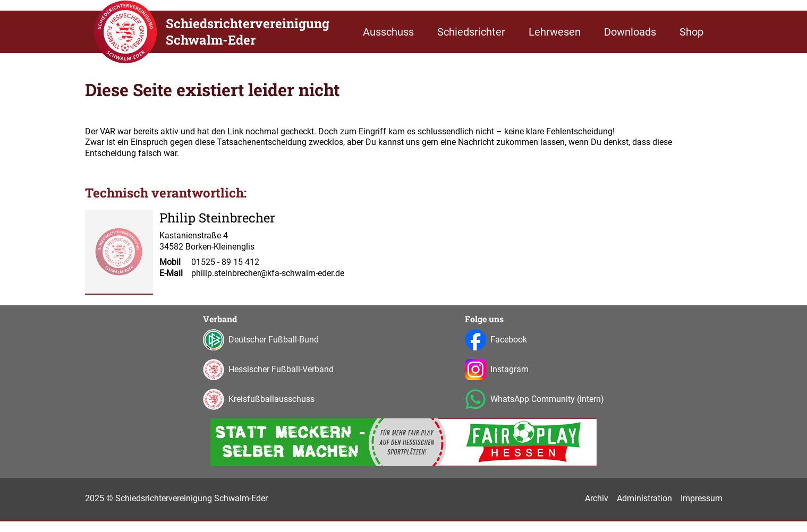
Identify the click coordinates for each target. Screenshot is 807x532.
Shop (691, 32)
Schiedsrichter (471, 32)
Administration (644, 498)
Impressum (702, 498)
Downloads (630, 32)
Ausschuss (388, 32)
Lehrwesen (555, 32)
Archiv (597, 498)
